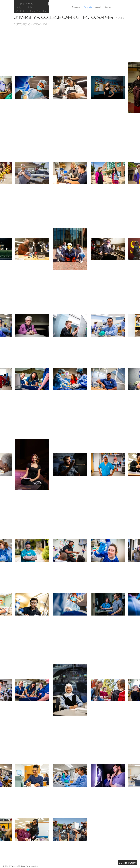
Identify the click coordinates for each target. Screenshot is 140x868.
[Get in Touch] (128, 863)
